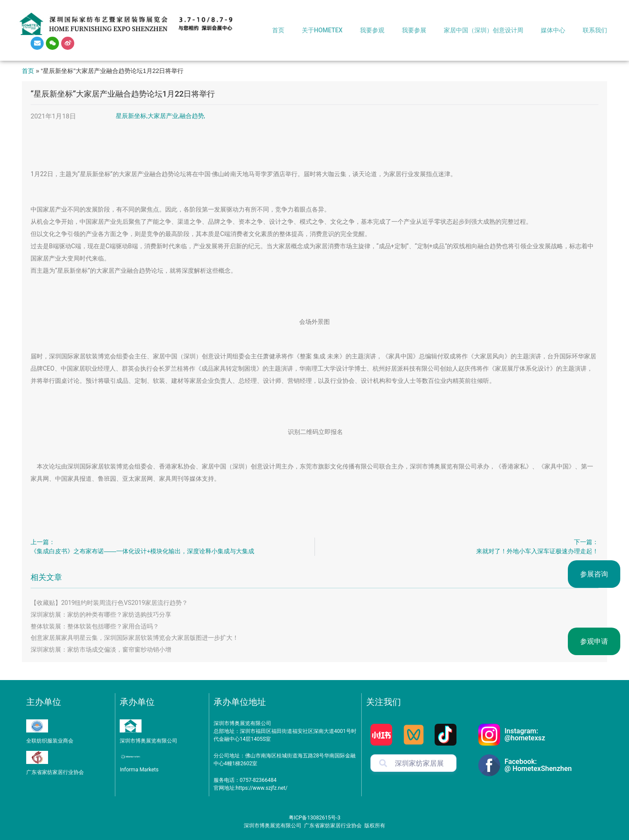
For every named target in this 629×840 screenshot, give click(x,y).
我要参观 (372, 30)
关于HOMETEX (322, 30)
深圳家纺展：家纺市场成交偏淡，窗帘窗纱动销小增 (101, 649)
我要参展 (414, 30)
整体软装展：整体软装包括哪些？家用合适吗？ (95, 626)
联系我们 (595, 30)
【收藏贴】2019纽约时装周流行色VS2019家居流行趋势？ (109, 603)
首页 (278, 30)
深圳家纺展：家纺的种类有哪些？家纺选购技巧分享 (101, 614)
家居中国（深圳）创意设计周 (484, 30)
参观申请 (594, 641)
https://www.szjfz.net (261, 788)
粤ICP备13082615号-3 (315, 818)
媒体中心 (553, 30)
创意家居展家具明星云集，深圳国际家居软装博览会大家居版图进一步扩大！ (135, 638)
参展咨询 (594, 574)
